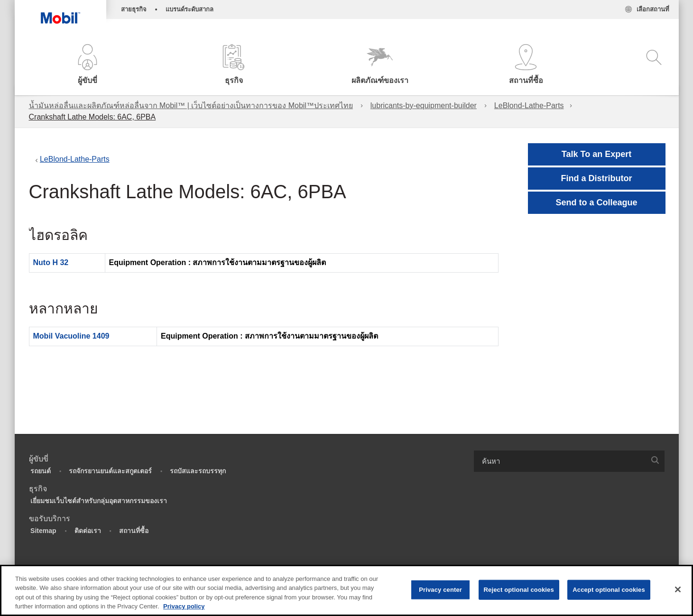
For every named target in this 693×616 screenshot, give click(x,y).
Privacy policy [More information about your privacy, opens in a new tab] (184, 606)
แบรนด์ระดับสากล (189, 9)
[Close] (678, 589)
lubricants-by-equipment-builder (424, 106)
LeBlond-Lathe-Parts (529, 106)
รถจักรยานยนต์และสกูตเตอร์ (110, 471)
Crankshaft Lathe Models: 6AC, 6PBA (92, 117)
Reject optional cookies (519, 590)
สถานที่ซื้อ (134, 531)
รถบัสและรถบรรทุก (198, 471)
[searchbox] (560, 461)
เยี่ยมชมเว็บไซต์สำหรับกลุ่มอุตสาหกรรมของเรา (99, 501)
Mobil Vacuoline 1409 (71, 336)
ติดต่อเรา (88, 531)
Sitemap (43, 531)
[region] (346, 590)
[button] (88, 65)
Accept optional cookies (609, 590)
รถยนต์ (41, 471)
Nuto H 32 (51, 262)
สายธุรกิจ (134, 9)
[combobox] (569, 461)
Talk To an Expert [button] (596, 154)
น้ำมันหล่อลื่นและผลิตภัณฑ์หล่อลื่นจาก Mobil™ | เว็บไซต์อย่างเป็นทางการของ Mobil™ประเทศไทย (191, 106)
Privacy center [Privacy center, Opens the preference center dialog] (440, 590)
